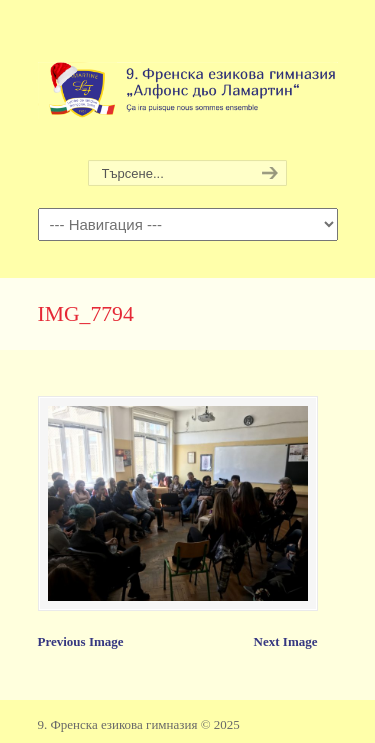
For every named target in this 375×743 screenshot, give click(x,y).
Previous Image (81, 641)
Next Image (286, 641)
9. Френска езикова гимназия (188, 81)
